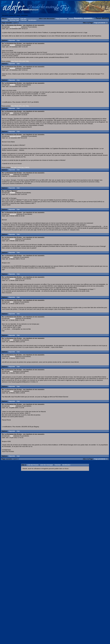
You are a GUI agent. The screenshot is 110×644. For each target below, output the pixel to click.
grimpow (13, 214)
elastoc (13, 279)
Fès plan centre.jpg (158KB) (20, 167)
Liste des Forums (13, 19)
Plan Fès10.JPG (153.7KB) (20, 61)
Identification (32, 20)
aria (11, 371)
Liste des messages (46, 465)
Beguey (13, 406)
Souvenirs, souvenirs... (84, 18)
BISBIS (13, 45)
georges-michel (15, 27)
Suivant (71, 19)
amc (12, 113)
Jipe (12, 436)
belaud (12, 356)
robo (12, 391)
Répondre (12, 40)
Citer (18, 40)
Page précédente (61, 19)
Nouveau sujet (14, 20)
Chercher (24, 20)
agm (12, 257)
